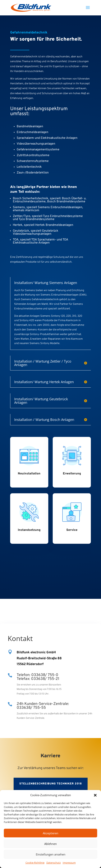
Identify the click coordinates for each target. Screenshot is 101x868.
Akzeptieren (50, 833)
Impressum (69, 863)
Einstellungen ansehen (51, 854)
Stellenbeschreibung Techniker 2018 (51, 784)
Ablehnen (50, 844)
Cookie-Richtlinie (35, 863)
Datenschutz (54, 863)
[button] (95, 795)
